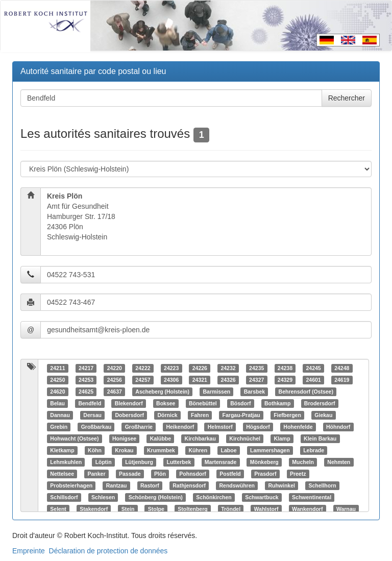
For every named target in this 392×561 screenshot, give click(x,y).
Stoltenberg (192, 509)
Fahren (200, 415)
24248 (342, 368)
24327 (256, 380)
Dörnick (167, 415)
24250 (57, 380)
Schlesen (103, 497)
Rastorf (150, 485)
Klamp (282, 438)
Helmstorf (220, 427)
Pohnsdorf (193, 474)
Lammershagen (270, 450)
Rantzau (117, 485)
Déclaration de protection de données (108, 551)
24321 (200, 380)
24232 (228, 368)
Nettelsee (62, 474)
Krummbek (161, 450)
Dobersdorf (129, 415)
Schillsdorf (64, 497)
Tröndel (231, 509)
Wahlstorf (266, 509)
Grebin (59, 427)
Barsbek (254, 392)
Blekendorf (129, 403)
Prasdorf (265, 474)
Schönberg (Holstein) (156, 497)
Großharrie (139, 427)
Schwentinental (312, 497)
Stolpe (156, 509)
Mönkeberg (264, 462)
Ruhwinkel (281, 485)
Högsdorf (258, 427)
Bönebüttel (203, 403)
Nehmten (339, 462)
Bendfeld (90, 403)
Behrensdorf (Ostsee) (306, 392)
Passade (130, 474)
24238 (285, 368)
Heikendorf (180, 427)
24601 (313, 380)
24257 (143, 380)
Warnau (346, 509)
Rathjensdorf (189, 485)
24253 (86, 380)
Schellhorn (322, 485)
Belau (57, 403)
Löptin (104, 462)
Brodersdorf (320, 403)
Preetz (298, 474)
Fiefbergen (287, 415)
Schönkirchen (214, 497)
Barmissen (216, 392)
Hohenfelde (298, 427)
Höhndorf (338, 427)
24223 (171, 368)
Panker (96, 474)
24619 (342, 380)
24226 (200, 368)
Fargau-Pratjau (241, 415)
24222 (143, 368)
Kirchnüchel (245, 438)
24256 (115, 380)
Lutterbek (179, 462)
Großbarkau (96, 427)
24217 (86, 368)
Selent (58, 509)
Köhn (95, 450)
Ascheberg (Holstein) (162, 392)
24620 (57, 392)
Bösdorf (240, 403)
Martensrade (220, 462)
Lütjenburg (139, 462)
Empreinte (29, 551)
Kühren (198, 450)
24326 (228, 380)
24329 (285, 380)
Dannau (60, 415)
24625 (86, 392)
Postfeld (230, 474)
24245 (313, 368)
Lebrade (314, 450)
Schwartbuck (262, 497)
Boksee (166, 403)
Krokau (124, 450)
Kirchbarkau (200, 438)
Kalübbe (161, 438)
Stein (128, 509)
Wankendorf (307, 509)
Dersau (92, 415)
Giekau (323, 415)
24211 (57, 368)
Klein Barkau (320, 438)
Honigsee (124, 438)
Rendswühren (237, 485)
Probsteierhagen (71, 485)
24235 (256, 368)
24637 (115, 392)
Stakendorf (94, 509)
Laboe (229, 450)
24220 (115, 368)
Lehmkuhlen (66, 462)
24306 (171, 380)
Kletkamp (62, 450)
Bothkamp (277, 403)
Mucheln (303, 462)
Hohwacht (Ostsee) (74, 438)
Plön (160, 474)
